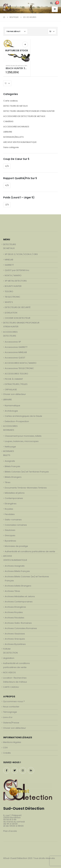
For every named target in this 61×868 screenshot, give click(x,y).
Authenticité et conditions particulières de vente (30, 551)
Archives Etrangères (15, 607)
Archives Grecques (15, 639)
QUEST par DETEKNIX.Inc (17, 270)
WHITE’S (9, 302)
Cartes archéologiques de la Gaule (23, 416)
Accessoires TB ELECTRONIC (19, 368)
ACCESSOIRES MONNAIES (16, 127)
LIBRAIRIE (8, 132)
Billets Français (12, 466)
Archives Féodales (14, 618)
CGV (5, 748)
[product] (17, 51)
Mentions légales (12, 742)
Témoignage (10, 712)
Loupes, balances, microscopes (22, 441)
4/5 (7, 166)
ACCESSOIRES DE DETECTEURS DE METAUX (24, 116)
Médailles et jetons (15, 493)
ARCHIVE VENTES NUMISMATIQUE (20, 142)
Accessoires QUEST (15, 358)
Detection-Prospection (17, 421)
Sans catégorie (11, 147)
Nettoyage (10, 447)
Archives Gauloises (15, 634)
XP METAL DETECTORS (16, 281)
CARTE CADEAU (11, 687)
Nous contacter (11, 707)
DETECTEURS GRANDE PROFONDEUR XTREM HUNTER (29, 111)
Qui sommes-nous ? (14, 701)
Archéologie (11, 411)
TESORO (9, 291)
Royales (9, 509)
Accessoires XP (13, 342)
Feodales (10, 514)
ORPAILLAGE (11, 390)
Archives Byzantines (15, 644)
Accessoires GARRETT (16, 347)
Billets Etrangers (13, 477)
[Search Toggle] (51, 3)
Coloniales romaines (16, 525)
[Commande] (16, 31)
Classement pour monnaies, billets (23, 436)
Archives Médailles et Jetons (20, 596)
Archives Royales (14, 612)
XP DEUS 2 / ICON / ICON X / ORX (21, 254)
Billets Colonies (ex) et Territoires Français (27, 472)
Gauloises (10, 530)
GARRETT (9, 265)
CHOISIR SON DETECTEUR (17, 318)
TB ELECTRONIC (12, 297)
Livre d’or (8, 717)
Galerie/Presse (11, 723)
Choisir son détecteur (14, 394)
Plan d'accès (10, 831)
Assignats (10, 461)
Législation (9, 658)
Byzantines (10, 541)
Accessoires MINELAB (16, 352)
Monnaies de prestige (16, 546)
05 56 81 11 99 (10, 820)
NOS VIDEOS (9, 672)
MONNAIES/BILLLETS (13, 137)
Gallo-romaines (13, 520)
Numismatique (12, 406)
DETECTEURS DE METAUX (15, 66)
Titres (8, 482)
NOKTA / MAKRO (13, 275)
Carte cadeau (10, 101)
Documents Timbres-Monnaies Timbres (26, 488)
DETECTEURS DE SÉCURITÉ (18, 307)
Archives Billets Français (17, 571)
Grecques (10, 535)
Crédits (7, 753)
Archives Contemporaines (19, 602)
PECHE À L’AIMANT (14, 379)
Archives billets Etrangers (18, 586)
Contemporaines (14, 498)
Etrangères (11, 504)
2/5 (7, 205)
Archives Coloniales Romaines (21, 628)
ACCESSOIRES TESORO (16, 374)
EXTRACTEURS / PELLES (16, 384)
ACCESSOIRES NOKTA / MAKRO (21, 363)
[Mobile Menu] (55, 9)
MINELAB (9, 260)
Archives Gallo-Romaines (18, 623)
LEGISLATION (11, 313)
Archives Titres (12, 591)
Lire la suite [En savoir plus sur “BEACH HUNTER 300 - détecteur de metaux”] (25, 44)
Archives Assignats (15, 566)
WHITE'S (27, 66)
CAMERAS (8, 121)
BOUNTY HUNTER (13, 286)
